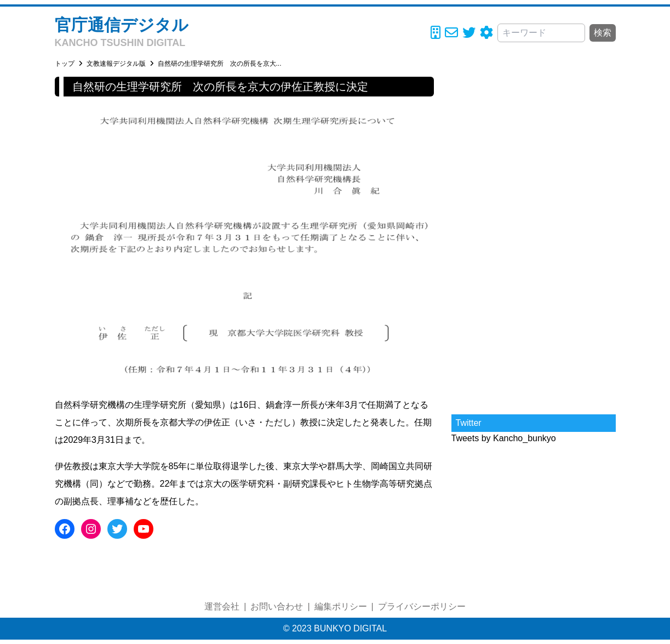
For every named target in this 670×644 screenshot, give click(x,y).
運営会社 (222, 606)
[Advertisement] (534, 241)
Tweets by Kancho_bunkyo (504, 438)
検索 (603, 33)
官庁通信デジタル (122, 25)
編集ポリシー (341, 606)
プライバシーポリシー (422, 606)
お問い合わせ (277, 606)
